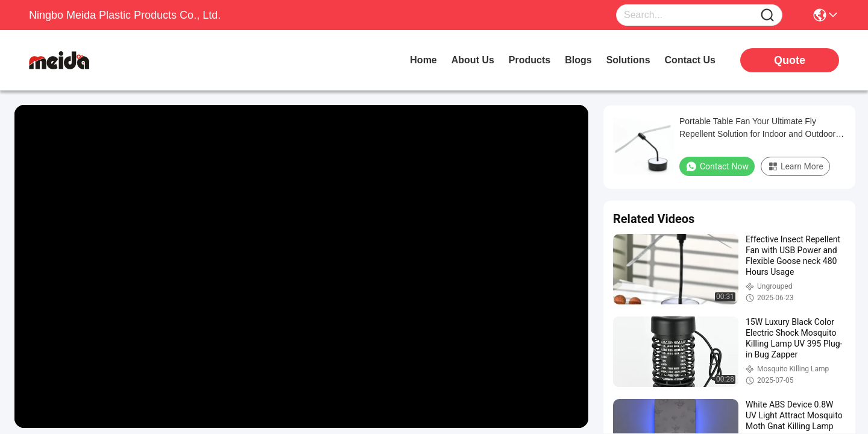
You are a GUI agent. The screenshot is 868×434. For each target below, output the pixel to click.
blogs (578, 60)
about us (473, 60)
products (530, 60)
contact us (690, 60)
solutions (628, 60)
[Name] (767, 15)
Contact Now (717, 166)
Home (423, 60)
